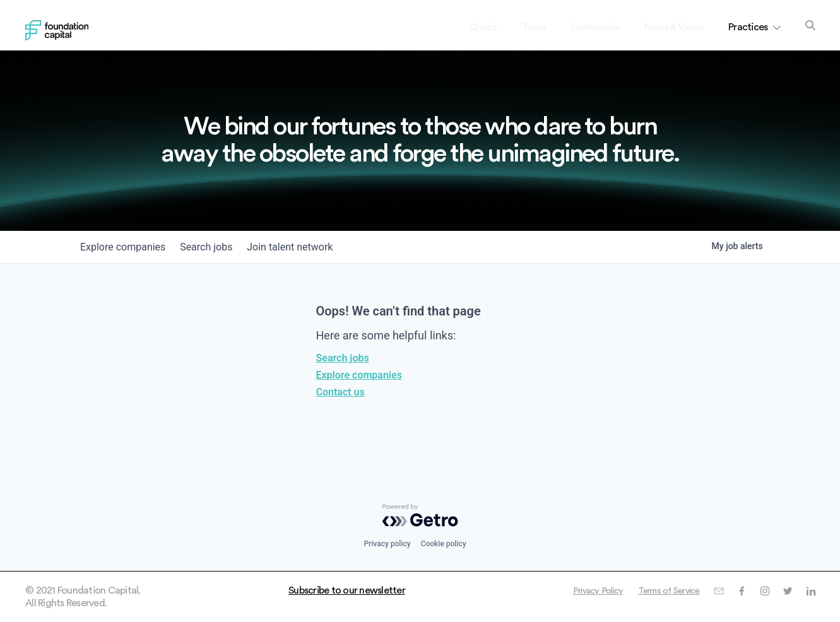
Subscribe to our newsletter (347, 590)
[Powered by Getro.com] (420, 515)
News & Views (674, 27)
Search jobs (343, 358)
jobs (215, 247)
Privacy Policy (580, 590)
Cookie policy (444, 544)
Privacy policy (387, 544)
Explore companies (359, 375)
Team (534, 27)
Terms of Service (658, 590)
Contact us (340, 392)
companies (126, 247)
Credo (483, 27)
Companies (595, 27)
